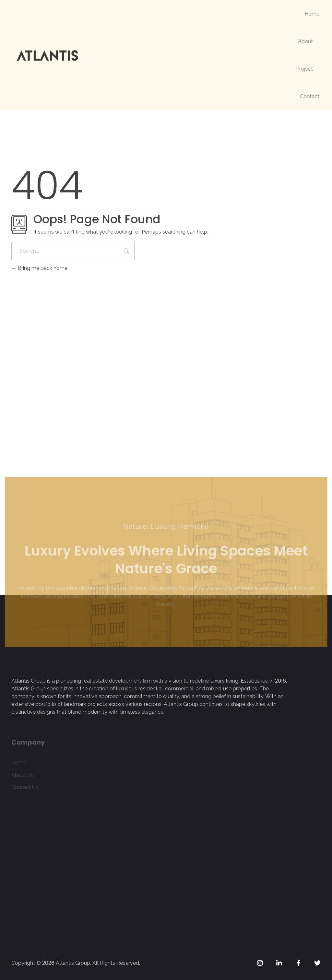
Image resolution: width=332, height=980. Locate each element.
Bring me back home (39, 268)
